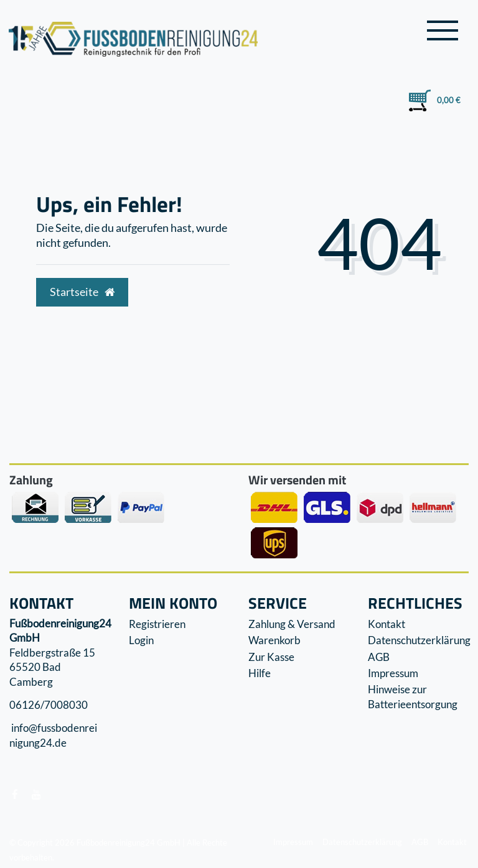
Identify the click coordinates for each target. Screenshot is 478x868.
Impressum (393, 673)
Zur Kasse (271, 657)
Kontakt (387, 624)
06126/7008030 (49, 705)
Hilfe (260, 673)
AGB (379, 657)
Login (141, 640)
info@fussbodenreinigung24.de (53, 736)
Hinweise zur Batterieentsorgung (413, 697)
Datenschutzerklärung (419, 640)
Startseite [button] (82, 292)
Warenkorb (274, 640)
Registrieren (157, 624)
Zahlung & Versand (292, 624)
